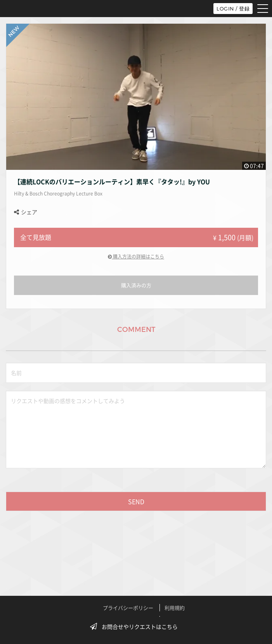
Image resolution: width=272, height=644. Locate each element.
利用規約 (175, 608)
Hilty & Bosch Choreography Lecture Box (58, 194)
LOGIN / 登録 (233, 9)
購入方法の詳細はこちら (136, 257)
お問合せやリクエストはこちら (136, 627)
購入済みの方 (136, 285)
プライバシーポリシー (128, 608)
